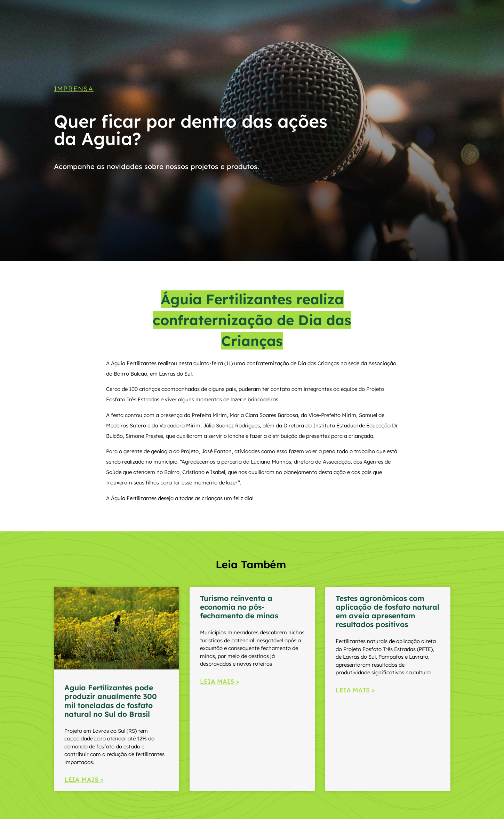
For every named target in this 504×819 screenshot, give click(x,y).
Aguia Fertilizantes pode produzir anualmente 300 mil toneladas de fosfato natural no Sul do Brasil (111, 701)
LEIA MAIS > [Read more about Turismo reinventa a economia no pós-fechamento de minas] (219, 681)
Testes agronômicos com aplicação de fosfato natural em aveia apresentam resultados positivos (387, 611)
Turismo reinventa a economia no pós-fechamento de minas (239, 607)
